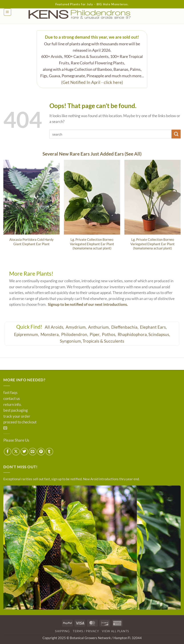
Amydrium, (77, 327)
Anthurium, (99, 327)
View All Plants (115, 631)
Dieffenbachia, (125, 327)
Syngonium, (71, 341)
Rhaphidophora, (133, 334)
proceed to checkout (20, 422)
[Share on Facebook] (8, 452)
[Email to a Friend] (32, 452)
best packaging (16, 410)
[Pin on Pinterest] (41, 452)
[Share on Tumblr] (49, 452)
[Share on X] (16, 452)
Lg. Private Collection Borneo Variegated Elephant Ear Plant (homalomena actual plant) (92, 244)
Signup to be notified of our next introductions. (88, 304)
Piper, (95, 334)
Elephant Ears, (154, 327)
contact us (12, 399)
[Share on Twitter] (24, 452)
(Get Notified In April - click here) (92, 82)
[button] (7, 12)
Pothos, (109, 334)
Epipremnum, (27, 334)
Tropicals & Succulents (103, 341)
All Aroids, (55, 327)
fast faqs (10, 393)
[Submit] (176, 134)
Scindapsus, (159, 334)
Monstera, (51, 334)
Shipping (62, 631)
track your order (17, 416)
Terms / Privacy (86, 631)
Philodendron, (75, 334)
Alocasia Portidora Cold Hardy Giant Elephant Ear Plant (31, 242)
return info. (12, 405)
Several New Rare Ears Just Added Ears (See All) (92, 154)
